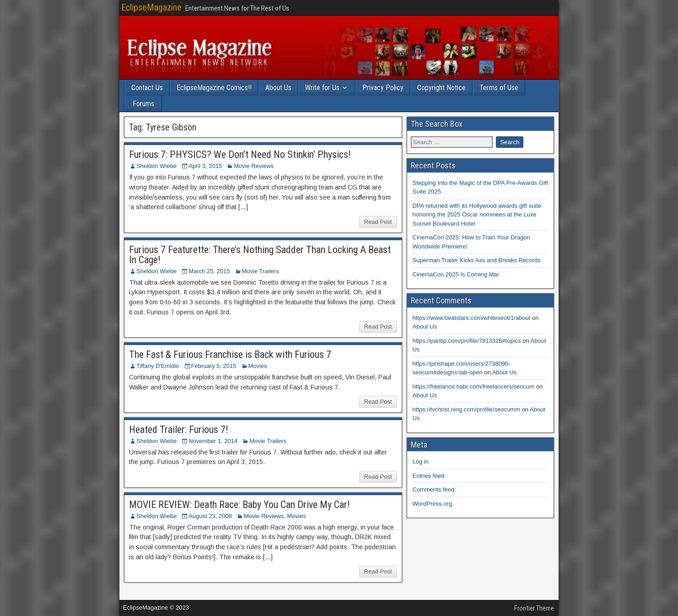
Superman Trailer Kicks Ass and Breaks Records (477, 260)
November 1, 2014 (213, 441)
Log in (421, 462)
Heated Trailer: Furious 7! (179, 430)
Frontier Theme (534, 608)
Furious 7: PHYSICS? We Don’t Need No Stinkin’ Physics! (240, 154)
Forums (143, 104)
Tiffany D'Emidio (158, 366)
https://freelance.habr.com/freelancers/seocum (474, 386)
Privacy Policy (383, 88)
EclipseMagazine (151, 7)
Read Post (378, 222)
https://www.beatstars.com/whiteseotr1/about (472, 318)
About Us (278, 88)
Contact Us (147, 88)
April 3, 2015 (205, 166)
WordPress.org (432, 504)
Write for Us (322, 88)
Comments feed (434, 489)
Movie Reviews (254, 166)
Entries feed (428, 476)
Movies (258, 366)
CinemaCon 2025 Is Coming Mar (456, 274)
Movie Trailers (261, 271)
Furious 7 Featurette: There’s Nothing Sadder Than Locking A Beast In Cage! (260, 255)
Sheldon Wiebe (156, 166)
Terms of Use (499, 88)
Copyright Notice (441, 88)
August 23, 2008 (210, 516)
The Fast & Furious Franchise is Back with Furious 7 (230, 354)
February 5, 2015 (214, 366)
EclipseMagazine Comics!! (214, 88)
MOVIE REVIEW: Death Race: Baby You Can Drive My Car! (239, 505)
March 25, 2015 (209, 271)
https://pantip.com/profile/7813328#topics (467, 341)
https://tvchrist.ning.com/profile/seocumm (467, 409)
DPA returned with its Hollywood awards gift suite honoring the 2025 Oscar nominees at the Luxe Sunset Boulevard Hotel (477, 215)
